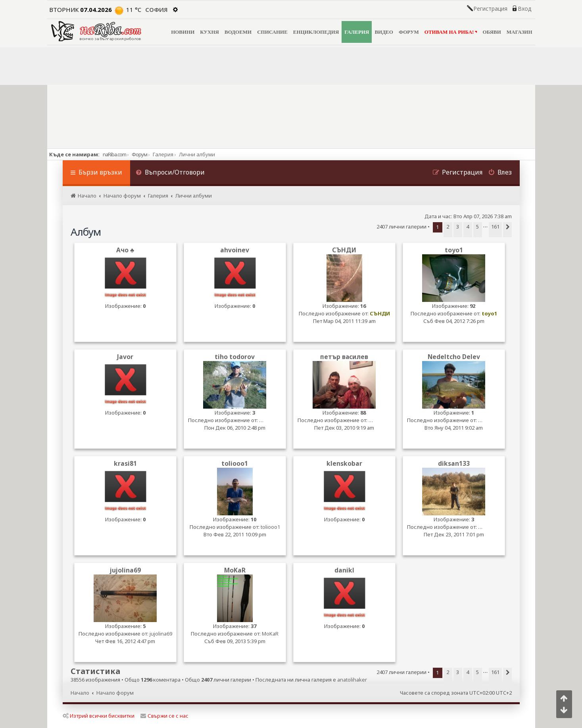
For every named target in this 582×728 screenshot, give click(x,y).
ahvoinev (235, 250)
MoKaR (235, 570)
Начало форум (115, 693)
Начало (80, 693)
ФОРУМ (409, 32)
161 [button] (495, 227)
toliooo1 (235, 464)
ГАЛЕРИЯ (357, 32)
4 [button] (468, 227)
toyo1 (454, 250)
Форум (139, 154)
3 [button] (458, 227)
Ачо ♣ (125, 250)
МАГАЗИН (520, 32)
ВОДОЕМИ (238, 32)
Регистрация (490, 9)
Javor (125, 357)
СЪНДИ (344, 250)
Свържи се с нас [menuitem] (164, 716)
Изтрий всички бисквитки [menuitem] (99, 716)
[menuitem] (171, 173)
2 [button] (448, 227)
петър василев (344, 357)
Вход (524, 9)
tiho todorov (235, 357)
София (157, 10)
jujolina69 (125, 570)
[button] (507, 230)
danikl (344, 570)
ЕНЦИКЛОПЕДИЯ (316, 32)
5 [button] (477, 227)
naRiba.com (114, 154)
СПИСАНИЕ (272, 32)
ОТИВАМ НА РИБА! (451, 32)
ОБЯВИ (492, 32)
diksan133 (454, 464)
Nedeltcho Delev (454, 357)
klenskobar (344, 464)
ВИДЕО (384, 32)
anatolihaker (352, 680)
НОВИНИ (183, 32)
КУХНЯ (209, 32)
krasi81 (125, 464)
